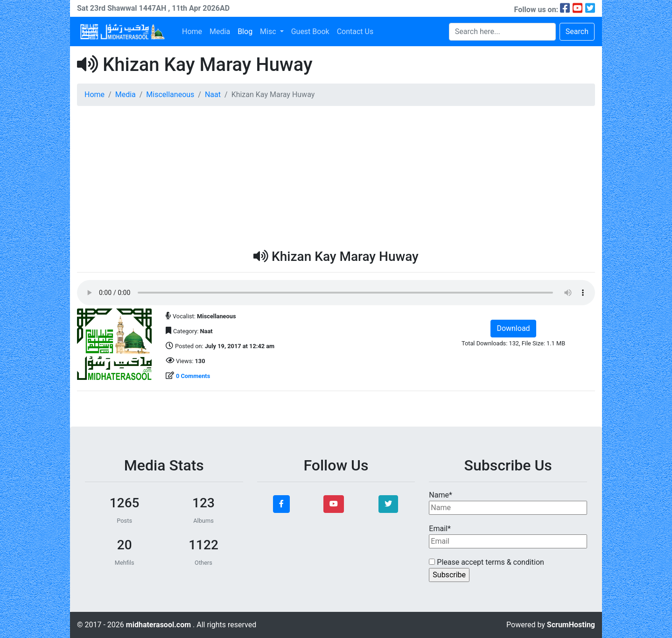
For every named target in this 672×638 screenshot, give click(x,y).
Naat (213, 95)
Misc (269, 32)
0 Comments (193, 376)
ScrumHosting (571, 625)
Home (192, 32)
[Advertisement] (336, 179)
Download (513, 328)
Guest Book (310, 32)
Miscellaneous (170, 95)
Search (577, 32)
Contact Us (355, 32)
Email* (508, 536)
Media (220, 32)
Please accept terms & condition (486, 562)
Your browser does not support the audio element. (336, 293)
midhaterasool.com (159, 625)
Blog (245, 32)
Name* (508, 503)
